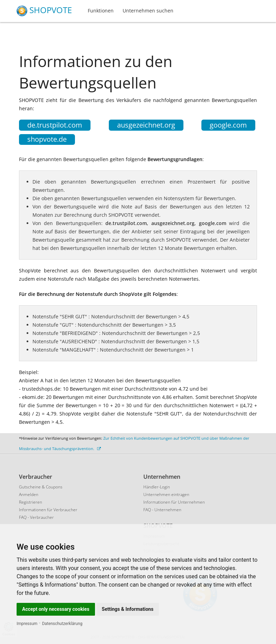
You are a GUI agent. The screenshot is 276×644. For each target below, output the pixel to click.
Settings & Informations (128, 609)
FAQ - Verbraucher (36, 517)
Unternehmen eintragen (166, 494)
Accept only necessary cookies (56, 609)
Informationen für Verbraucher (48, 510)
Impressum (27, 624)
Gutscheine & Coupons (41, 487)
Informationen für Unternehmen (174, 502)
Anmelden (29, 494)
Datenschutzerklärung (62, 624)
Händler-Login (157, 487)
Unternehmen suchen (148, 11)
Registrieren (31, 502)
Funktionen (101, 11)
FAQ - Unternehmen (162, 510)
